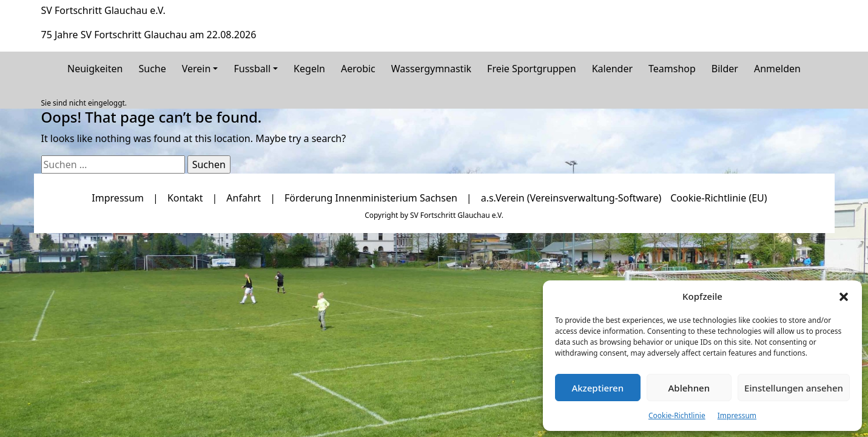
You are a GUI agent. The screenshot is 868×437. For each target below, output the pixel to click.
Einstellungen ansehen (794, 388)
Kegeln (309, 69)
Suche (152, 69)
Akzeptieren (597, 388)
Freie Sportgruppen (532, 69)
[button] (844, 296)
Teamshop (672, 69)
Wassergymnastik (431, 69)
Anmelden (777, 69)
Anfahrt (244, 198)
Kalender (612, 69)
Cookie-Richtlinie (677, 415)
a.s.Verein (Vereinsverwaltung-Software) (571, 198)
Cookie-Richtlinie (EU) (718, 198)
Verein (197, 69)
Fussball (252, 69)
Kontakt (185, 198)
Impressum (737, 415)
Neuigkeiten (95, 69)
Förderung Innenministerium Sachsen (371, 198)
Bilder (725, 69)
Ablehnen (689, 388)
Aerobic (358, 69)
